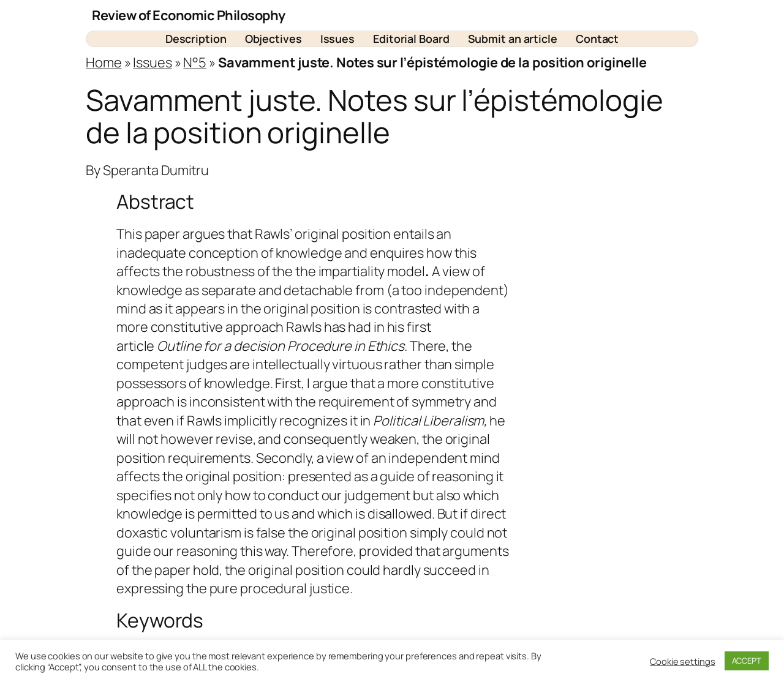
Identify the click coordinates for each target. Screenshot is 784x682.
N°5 (195, 62)
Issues (152, 62)
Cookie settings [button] (683, 661)
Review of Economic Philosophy (189, 15)
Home (104, 62)
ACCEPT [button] (747, 661)
